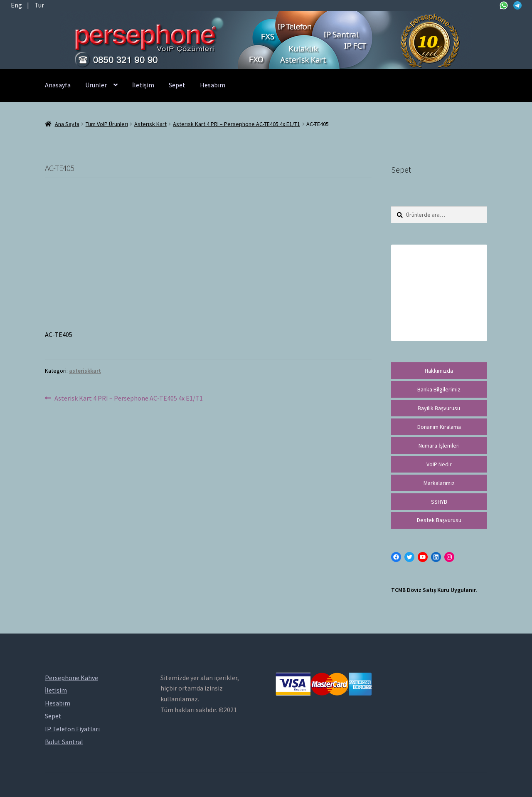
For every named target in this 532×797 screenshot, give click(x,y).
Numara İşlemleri (439, 446)
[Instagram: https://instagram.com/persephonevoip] (449, 557)
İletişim (143, 85)
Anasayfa (58, 85)
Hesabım (213, 85)
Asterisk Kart (150, 124)
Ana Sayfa (67, 124)
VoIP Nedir (439, 464)
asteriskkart (85, 371)
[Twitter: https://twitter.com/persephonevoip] (409, 557)
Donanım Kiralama (439, 427)
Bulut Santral (64, 742)
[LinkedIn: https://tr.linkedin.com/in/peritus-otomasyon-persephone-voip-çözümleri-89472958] (436, 557)
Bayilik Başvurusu (439, 408)
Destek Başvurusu (439, 520)
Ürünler (96, 85)
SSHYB (439, 502)
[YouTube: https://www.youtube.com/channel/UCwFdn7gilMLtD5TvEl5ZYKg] (423, 557)
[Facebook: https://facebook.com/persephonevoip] (396, 557)
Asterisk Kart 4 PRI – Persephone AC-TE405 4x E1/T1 (236, 124)
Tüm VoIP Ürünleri (107, 124)
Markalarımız (439, 483)
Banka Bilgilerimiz (439, 389)
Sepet (177, 85)
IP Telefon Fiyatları (72, 729)
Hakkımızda (439, 371)
